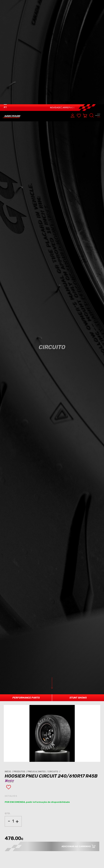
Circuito (54, 667)
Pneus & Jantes (38, 667)
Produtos (21, 667)
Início (9, 667)
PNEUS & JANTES (16, 834)
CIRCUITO (33, 834)
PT (5, 3)
